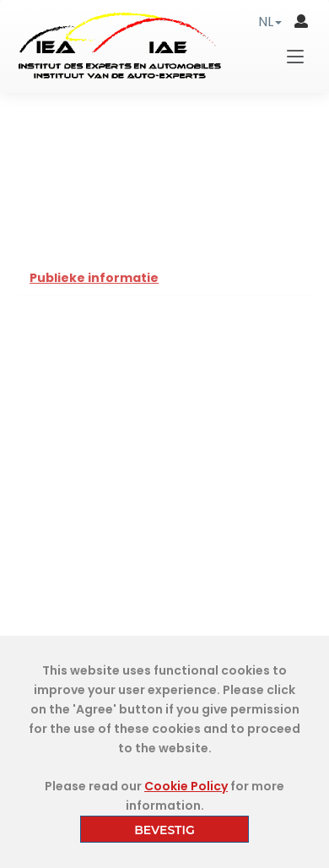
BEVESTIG (164, 830)
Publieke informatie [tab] (94, 278)
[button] (270, 22)
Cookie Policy (186, 786)
